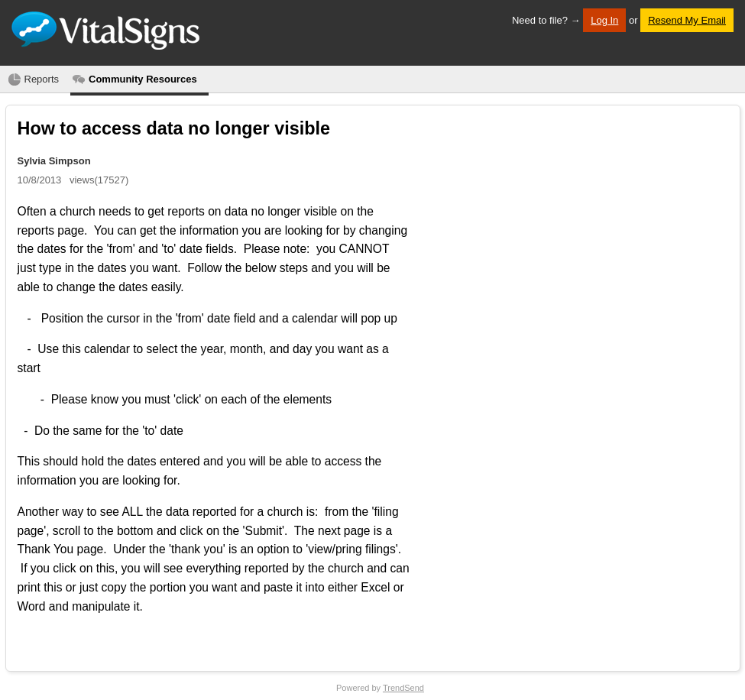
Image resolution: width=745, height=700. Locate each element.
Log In (604, 20)
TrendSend (403, 688)
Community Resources (143, 79)
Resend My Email (687, 20)
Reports (42, 79)
